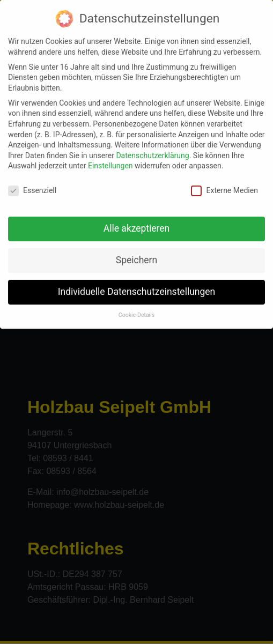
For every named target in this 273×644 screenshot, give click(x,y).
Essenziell (32, 186)
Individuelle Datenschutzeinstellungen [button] (136, 287)
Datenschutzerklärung (152, 151)
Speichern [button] (136, 256)
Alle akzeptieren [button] (137, 224)
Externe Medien (224, 186)
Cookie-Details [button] (136, 311)
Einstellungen (110, 161)
